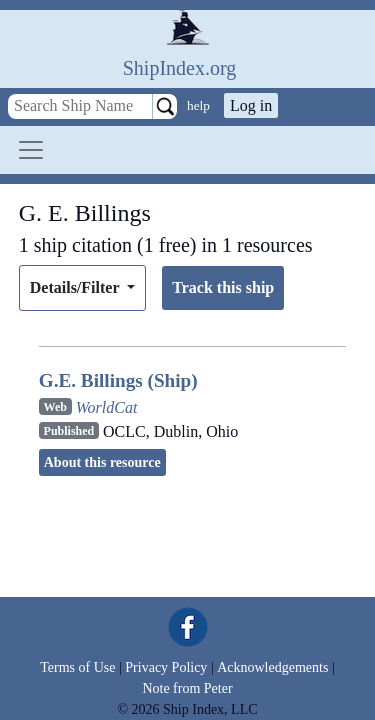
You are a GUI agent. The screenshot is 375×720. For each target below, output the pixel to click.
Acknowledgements (272, 667)
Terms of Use (77, 667)
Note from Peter (187, 688)
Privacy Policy (166, 667)
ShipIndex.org (180, 68)
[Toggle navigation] (31, 150)
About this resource (102, 462)
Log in (251, 105)
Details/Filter (76, 287)
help (198, 105)
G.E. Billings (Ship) (118, 380)
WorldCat (107, 407)
